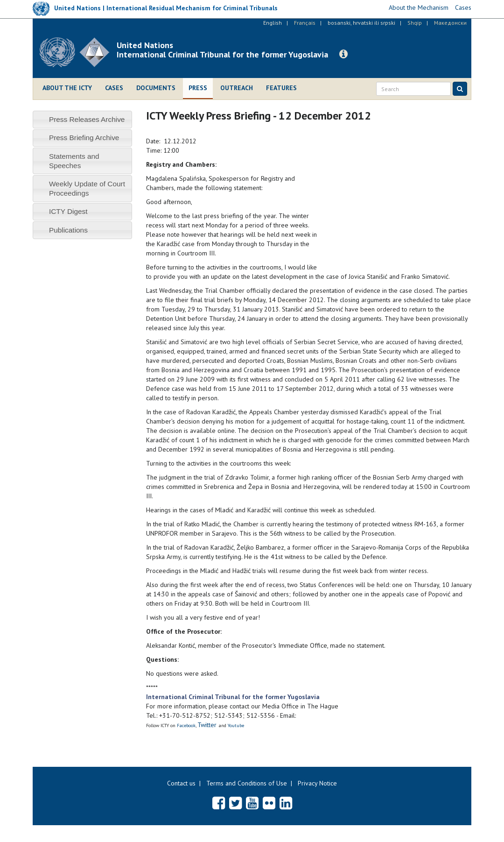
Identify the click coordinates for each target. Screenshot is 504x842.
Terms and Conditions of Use (247, 783)
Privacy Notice (317, 783)
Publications (68, 230)
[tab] (82, 119)
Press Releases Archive (87, 119)
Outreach (237, 88)
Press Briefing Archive (84, 138)
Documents (156, 88)
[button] (343, 54)
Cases (114, 88)
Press (198, 88)
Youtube (236, 725)
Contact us (181, 783)
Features (281, 88)
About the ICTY (67, 88)
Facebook (186, 725)
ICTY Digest (68, 211)
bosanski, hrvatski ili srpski (361, 23)
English (273, 23)
